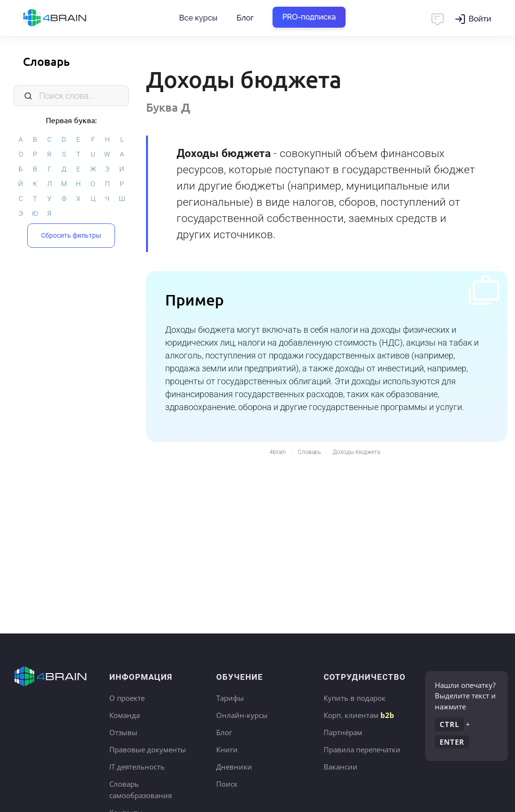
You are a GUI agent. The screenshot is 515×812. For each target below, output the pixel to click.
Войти (480, 19)
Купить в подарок (355, 698)
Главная (72, 18)
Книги (227, 749)
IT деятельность (137, 767)
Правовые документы (148, 749)
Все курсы (198, 18)
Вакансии (341, 767)
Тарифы (230, 698)
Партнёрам (343, 732)
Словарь (46, 61)
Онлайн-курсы (242, 715)
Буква (168, 107)
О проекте (127, 698)
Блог (245, 18)
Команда (125, 715)
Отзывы (123, 732)
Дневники (234, 767)
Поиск (227, 784)
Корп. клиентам (359, 715)
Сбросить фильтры (71, 235)
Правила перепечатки (362, 749)
